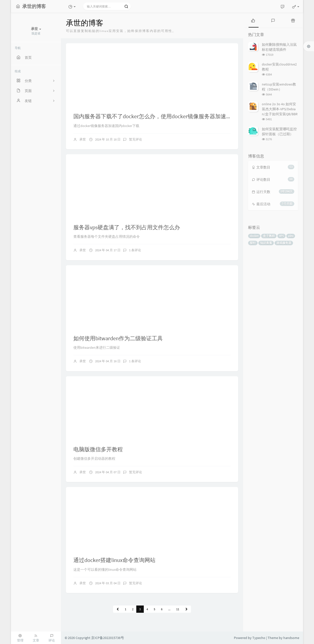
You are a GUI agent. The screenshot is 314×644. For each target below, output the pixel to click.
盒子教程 (269, 236)
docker (254, 236)
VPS (281, 236)
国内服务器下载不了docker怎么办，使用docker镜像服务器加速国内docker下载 (169, 116)
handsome (291, 638)
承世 (83, 139)
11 (178, 609)
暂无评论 (136, 139)
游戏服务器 (284, 243)
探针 (253, 243)
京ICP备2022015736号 (108, 638)
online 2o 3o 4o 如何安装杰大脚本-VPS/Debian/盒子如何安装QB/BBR (280, 109)
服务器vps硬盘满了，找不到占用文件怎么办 (127, 227)
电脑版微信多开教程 (98, 449)
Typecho (259, 638)
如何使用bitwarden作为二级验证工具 (118, 338)
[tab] (253, 20)
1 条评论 (135, 250)
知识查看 (266, 243)
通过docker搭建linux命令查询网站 (114, 560)
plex (291, 236)
